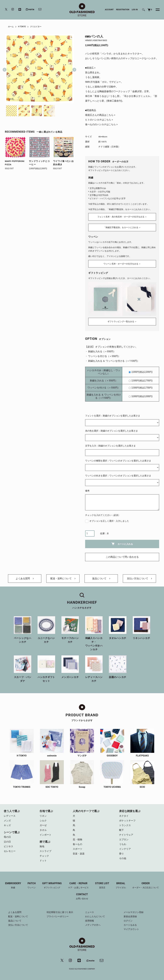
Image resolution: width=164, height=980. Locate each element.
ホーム (11, 27)
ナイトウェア (126, 835)
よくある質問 (25, 578)
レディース (10, 816)
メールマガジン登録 (134, 912)
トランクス (125, 825)
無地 (42, 846)
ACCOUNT (109, 10)
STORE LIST (102, 886)
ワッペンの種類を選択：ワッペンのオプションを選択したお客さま (118, 461)
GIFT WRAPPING (52, 886)
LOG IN (135, 10)
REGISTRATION (123, 10)
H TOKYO (22, 27)
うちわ (123, 844)
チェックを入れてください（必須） (103, 515)
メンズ (7, 821)
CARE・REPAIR (78, 886)
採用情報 (90, 921)
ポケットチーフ (127, 821)
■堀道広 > (90, 68)
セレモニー (10, 851)
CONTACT (82, 897)
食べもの (77, 844)
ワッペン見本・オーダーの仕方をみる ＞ (122, 264)
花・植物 (77, 840)
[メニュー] (156, 10)
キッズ (7, 825)
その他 (123, 858)
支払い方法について (139, 578)
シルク (43, 821)
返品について (101, 578)
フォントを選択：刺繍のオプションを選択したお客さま (113, 416)
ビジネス (8, 846)
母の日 (7, 837)
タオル (43, 830)
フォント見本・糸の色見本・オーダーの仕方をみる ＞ (122, 217)
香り (121, 854)
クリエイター (36, 27)
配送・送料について (63, 578)
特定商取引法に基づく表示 (60, 912)
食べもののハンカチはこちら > (101, 124)
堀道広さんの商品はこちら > (100, 115)
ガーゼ (43, 825)
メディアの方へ (93, 925)
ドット (43, 861)
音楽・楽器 (79, 854)
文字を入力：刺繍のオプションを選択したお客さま (110, 446)
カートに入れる (122, 544)
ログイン (128, 921)
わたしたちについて (95, 916)
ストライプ (45, 851)
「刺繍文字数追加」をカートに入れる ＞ (122, 227)
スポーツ (77, 849)
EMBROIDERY (13, 886)
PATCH (32, 886)
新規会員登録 (130, 916)
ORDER (146, 886)
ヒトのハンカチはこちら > (99, 120)
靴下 (121, 830)
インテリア (125, 849)
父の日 (7, 842)
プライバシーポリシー (58, 916)
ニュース (90, 912)
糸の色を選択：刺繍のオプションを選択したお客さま (112, 431)
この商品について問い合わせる (122, 557)
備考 (87, 491)
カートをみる (130, 925)
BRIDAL (121, 886)
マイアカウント (131, 929)
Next (73, 69)
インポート (45, 835)
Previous (5, 69)
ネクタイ (124, 816)
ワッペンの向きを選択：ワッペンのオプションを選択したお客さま (118, 476)
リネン (43, 816)
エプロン (124, 840)
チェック (44, 856)
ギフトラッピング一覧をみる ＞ (122, 322)
